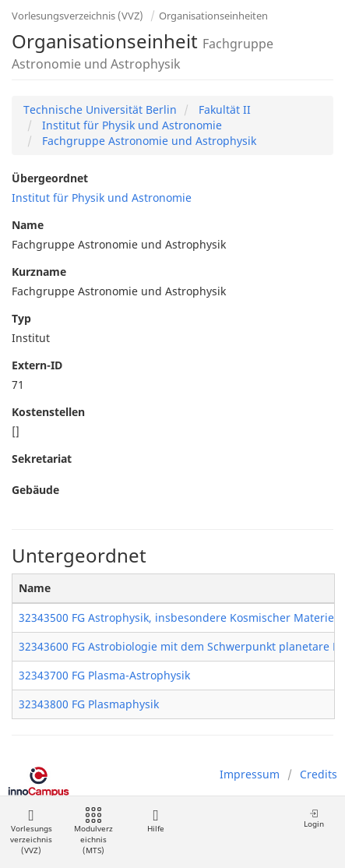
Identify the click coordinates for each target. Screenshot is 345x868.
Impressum (250, 774)
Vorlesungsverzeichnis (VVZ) (77, 16)
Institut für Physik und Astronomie (130, 125)
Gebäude (35, 490)
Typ (21, 318)
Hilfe (155, 821)
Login (314, 819)
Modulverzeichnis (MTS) (93, 832)
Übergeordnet (50, 178)
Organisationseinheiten (213, 16)
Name (28, 225)
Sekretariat (42, 459)
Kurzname (39, 272)
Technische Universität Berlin (100, 109)
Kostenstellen (48, 412)
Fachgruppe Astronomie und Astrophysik (148, 141)
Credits (319, 774)
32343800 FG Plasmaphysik (89, 704)
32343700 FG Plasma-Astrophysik (104, 675)
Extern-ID (37, 365)
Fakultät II (223, 109)
